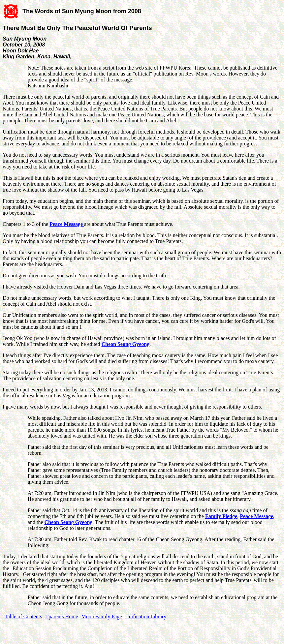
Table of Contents (23, 616)
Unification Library (146, 616)
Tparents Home (62, 616)
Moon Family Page (102, 616)
